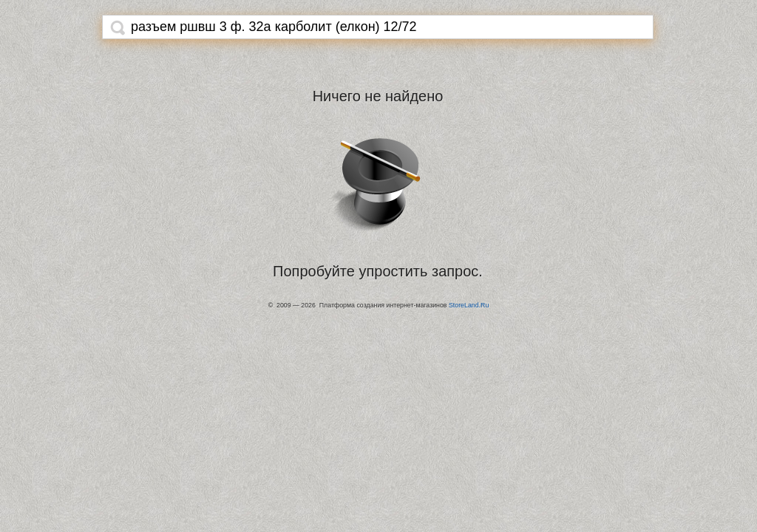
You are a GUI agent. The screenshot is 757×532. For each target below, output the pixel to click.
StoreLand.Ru (469, 305)
